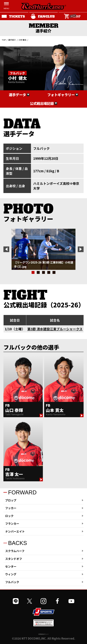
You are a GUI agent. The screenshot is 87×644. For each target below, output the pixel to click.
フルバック (12, 582)
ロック (9, 516)
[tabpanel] (43, 249)
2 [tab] (38, 272)
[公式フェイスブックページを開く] (57, 601)
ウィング (11, 574)
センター (11, 566)
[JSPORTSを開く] (43, 612)
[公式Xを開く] (30, 601)
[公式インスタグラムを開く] (43, 601)
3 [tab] (44, 272)
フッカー (11, 508)
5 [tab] (54, 272)
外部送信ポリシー (43, 634)
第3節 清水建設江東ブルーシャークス (55, 329)
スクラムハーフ (15, 551)
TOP (4, 40)
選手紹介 (12, 40)
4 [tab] (49, 272)
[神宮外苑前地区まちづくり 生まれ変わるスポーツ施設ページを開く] (43, 625)
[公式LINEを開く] (16, 601)
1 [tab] (33, 272)
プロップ (11, 500)
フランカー (12, 524)
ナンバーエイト (15, 531)
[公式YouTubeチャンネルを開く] (71, 601)
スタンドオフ (14, 559)
